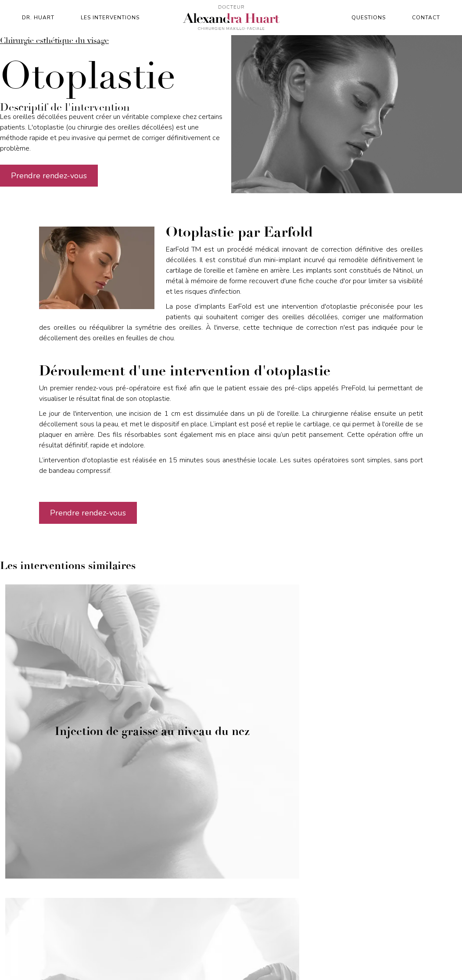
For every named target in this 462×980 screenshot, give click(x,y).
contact (426, 18)
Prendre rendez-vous (49, 176)
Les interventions (110, 18)
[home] (231, 18)
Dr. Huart (38, 18)
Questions (369, 18)
